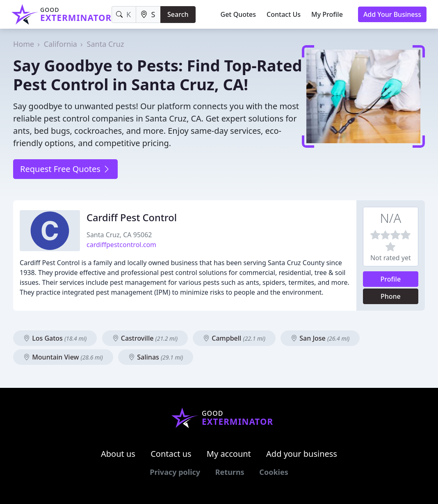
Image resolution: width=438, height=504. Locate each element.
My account (229, 454)
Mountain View (63, 357)
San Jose (320, 338)
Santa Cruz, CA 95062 (119, 235)
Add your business (302, 454)
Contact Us (284, 14)
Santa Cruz (106, 44)
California (60, 44)
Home (24, 44)
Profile (391, 279)
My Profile (327, 14)
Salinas (156, 357)
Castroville (145, 338)
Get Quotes (238, 14)
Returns (230, 472)
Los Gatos (55, 338)
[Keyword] (124, 15)
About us (118, 454)
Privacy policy (175, 472)
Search (178, 14)
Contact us (171, 454)
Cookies (274, 472)
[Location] (148, 15)
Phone (391, 296)
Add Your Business (392, 14)
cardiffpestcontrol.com (121, 245)
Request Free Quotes (65, 169)
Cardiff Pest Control (132, 218)
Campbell (234, 338)
